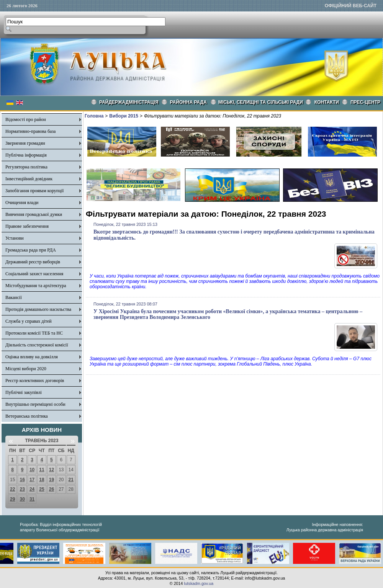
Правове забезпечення (27, 226)
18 (42, 480)
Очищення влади (22, 203)
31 (32, 499)
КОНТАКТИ (327, 102)
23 (22, 489)
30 (22, 499)
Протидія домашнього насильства (38, 309)
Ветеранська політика (27, 416)
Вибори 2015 (124, 116)
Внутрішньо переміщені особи (35, 404)
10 (32, 470)
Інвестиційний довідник (29, 179)
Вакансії (14, 297)
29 (12, 499)
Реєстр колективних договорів (35, 381)
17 (32, 480)
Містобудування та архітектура (36, 286)
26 (52, 489)
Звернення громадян (25, 143)
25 (42, 489)
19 (52, 480)
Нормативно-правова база (30, 131)
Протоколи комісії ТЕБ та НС (34, 333)
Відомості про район (26, 119)
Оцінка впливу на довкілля (32, 357)
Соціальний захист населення (34, 274)
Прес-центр (365, 102)
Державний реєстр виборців (33, 262)
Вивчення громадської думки (34, 214)
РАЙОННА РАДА (188, 102)
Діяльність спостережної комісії (37, 345)
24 (32, 489)
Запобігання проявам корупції (34, 191)
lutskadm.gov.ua (199, 583)
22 (12, 489)
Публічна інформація (26, 155)
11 (42, 470)
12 (52, 470)
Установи (15, 238)
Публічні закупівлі (24, 392)
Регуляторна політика (26, 167)
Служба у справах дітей (29, 321)
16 (22, 480)
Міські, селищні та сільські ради (261, 102)
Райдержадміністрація (129, 102)
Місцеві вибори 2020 (26, 369)
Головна (94, 116)
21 (71, 480)
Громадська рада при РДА (31, 250)
